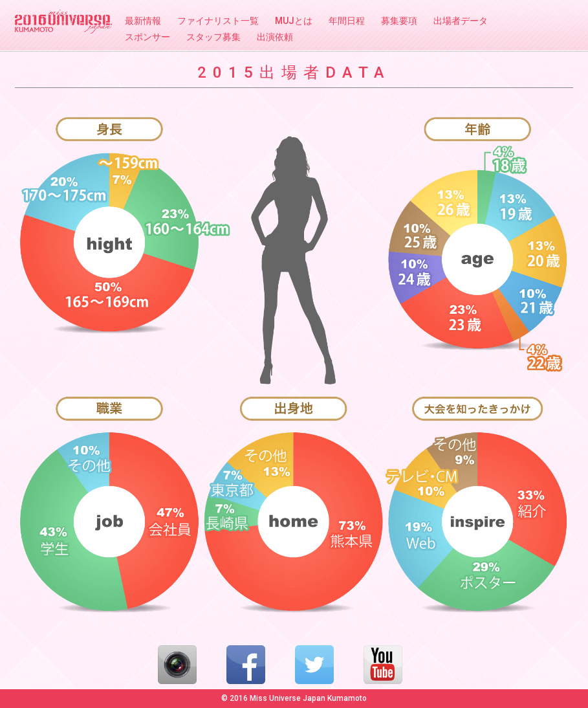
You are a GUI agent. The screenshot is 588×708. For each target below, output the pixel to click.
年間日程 (347, 21)
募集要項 (399, 21)
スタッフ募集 (213, 37)
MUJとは (294, 21)
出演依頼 (275, 37)
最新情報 (143, 21)
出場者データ (461, 21)
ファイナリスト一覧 (218, 21)
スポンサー (147, 37)
